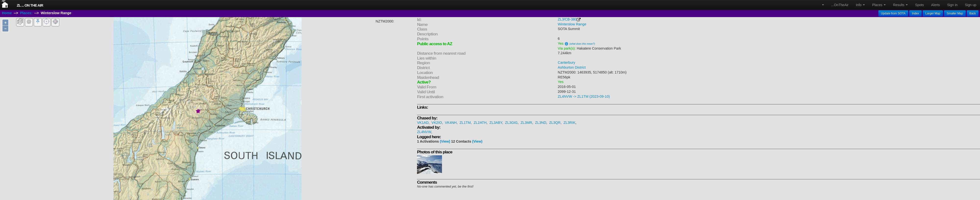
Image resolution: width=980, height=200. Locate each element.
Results (900, 5)
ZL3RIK (570, 123)
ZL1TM (465, 123)
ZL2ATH (480, 123)
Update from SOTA (893, 13)
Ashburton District (572, 67)
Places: (26, 13)
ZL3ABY (496, 123)
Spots (919, 5)
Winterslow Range (572, 24)
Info (860, 5)
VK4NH (451, 123)
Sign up (971, 5)
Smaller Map (955, 13)
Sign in (952, 5)
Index (915, 13)
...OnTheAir (840, 5)
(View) (445, 141)
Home (7, 13)
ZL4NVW (424, 132)
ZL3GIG (511, 123)
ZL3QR (555, 123)
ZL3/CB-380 (567, 19)
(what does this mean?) (582, 44)
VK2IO (437, 123)
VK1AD (423, 123)
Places (879, 5)
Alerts (936, 5)
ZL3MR (526, 123)
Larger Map (933, 13)
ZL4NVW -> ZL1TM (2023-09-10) (584, 96)
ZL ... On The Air (30, 5)
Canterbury (567, 63)
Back (973, 13)
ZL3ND (541, 123)
